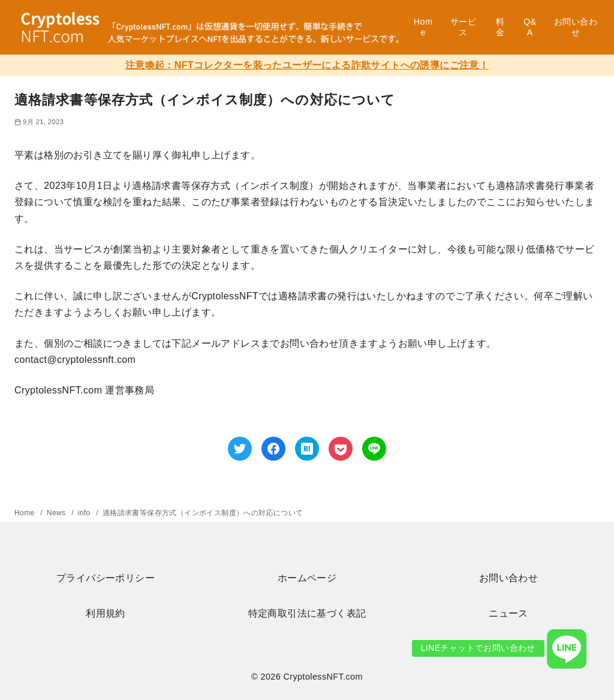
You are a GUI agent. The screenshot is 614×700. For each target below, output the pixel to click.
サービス (463, 27)
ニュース (508, 613)
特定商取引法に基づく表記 (307, 613)
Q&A (530, 27)
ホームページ (307, 578)
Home (423, 27)
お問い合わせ (576, 27)
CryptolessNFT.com (323, 677)
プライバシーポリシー (106, 578)
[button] (567, 648)
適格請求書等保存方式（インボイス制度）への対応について (203, 513)
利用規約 (106, 613)
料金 (500, 27)
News (57, 513)
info (85, 513)
